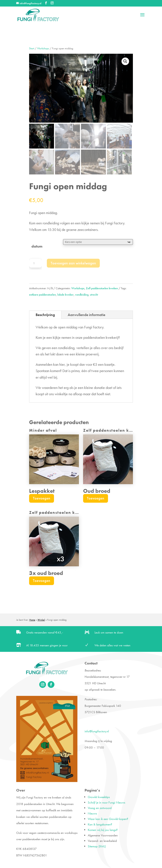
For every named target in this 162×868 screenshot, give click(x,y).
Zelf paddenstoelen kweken (102, 288)
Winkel (41, 620)
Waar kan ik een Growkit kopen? (108, 819)
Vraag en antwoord (100, 808)
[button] (125, 61)
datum (37, 246)
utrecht (94, 295)
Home (32, 620)
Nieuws (92, 813)
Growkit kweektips (99, 797)
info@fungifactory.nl (97, 731)
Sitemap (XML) (97, 846)
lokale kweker (65, 295)
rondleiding (82, 295)
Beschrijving (45, 315)
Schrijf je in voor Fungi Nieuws (106, 802)
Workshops (43, 48)
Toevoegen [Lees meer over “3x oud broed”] (42, 581)
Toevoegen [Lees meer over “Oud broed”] (96, 498)
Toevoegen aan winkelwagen (73, 263)
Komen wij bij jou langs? (103, 830)
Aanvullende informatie (86, 315)
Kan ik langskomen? (100, 824)
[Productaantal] (35, 263)
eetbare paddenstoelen (43, 295)
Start (32, 48)
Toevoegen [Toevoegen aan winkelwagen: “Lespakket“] (42, 498)
